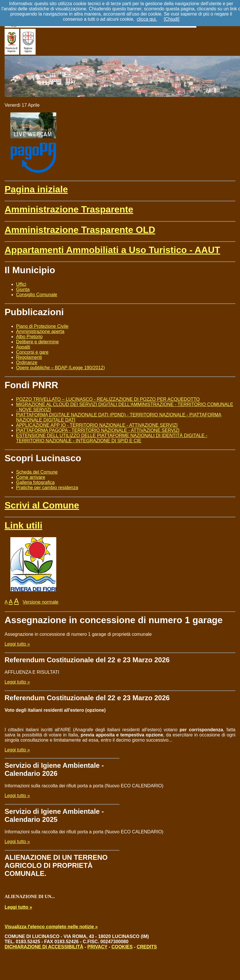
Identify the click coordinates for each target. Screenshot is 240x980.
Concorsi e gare (32, 352)
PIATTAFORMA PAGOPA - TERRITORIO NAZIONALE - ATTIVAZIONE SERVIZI (98, 430)
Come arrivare (31, 477)
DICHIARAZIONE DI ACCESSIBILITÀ (44, 947)
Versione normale (41, 602)
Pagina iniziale (36, 189)
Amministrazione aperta (40, 331)
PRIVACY (97, 947)
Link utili (24, 525)
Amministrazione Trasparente (69, 209)
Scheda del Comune (37, 472)
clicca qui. (147, 19)
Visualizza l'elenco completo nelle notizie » (51, 927)
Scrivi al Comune (42, 505)
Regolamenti (29, 357)
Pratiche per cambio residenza (47, 488)
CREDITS (147, 947)
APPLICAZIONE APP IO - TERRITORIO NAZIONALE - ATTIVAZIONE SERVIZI (97, 425)
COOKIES (122, 947)
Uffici (21, 284)
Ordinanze (27, 362)
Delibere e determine (37, 342)
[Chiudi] (172, 19)
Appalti (23, 347)
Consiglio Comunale (37, 295)
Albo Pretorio (29, 337)
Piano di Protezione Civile (42, 326)
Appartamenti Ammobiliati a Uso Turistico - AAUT (112, 250)
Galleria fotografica (35, 482)
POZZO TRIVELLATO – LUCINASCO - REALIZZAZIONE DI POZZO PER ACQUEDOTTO (108, 399)
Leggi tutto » (17, 644)
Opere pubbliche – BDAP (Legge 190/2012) (60, 368)
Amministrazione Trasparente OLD (80, 230)
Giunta (23, 289)
